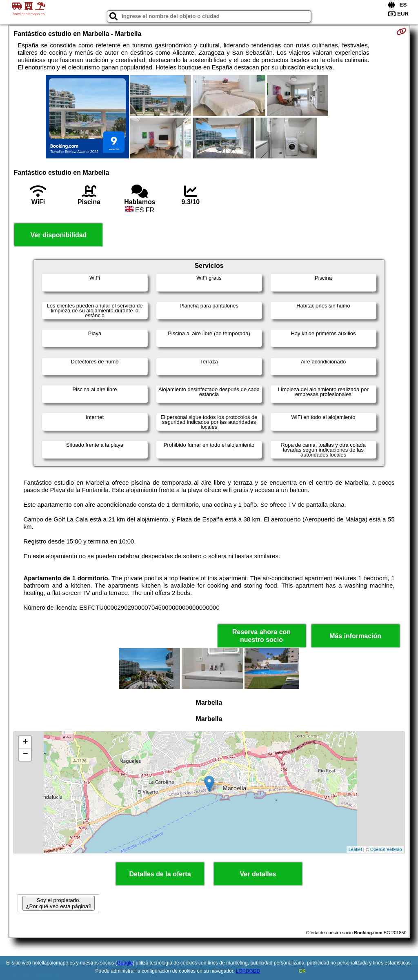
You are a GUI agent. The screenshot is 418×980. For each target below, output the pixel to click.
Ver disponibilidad (59, 235)
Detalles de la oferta (160, 874)
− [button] (25, 755)
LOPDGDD (248, 971)
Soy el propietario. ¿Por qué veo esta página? (58, 903)
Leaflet (355, 849)
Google (125, 963)
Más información (355, 636)
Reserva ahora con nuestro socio (261, 636)
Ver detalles (258, 874)
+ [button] (25, 742)
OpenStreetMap (386, 849)
